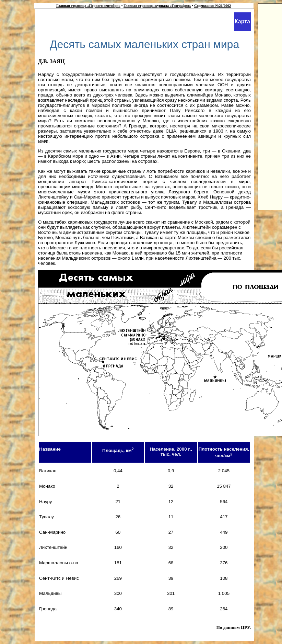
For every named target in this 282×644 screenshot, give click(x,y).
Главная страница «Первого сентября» (88, 6)
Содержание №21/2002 (213, 6)
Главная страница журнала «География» (157, 6)
